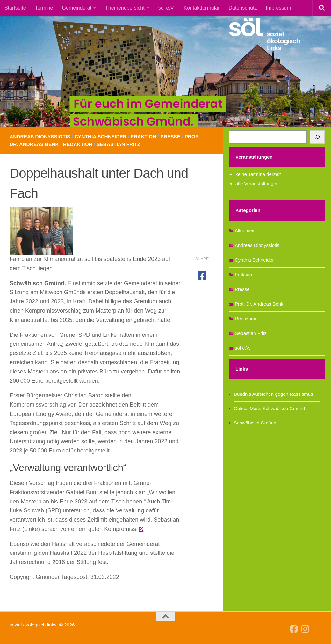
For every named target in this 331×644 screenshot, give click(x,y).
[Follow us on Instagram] (306, 629)
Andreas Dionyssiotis (41, 137)
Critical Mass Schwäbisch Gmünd (269, 408)
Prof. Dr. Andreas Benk (259, 304)
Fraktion (148, 137)
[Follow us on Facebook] (294, 629)
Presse (176, 137)
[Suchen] (317, 137)
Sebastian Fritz (122, 144)
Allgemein (245, 231)
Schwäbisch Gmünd (255, 423)
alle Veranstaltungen (257, 183)
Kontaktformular (202, 8)
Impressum (278, 8)
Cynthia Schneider (104, 137)
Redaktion (80, 144)
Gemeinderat (77, 8)
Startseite (15, 8)
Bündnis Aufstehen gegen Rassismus (273, 394)
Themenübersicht (125, 8)
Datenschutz (243, 8)
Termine (44, 8)
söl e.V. (167, 8)
